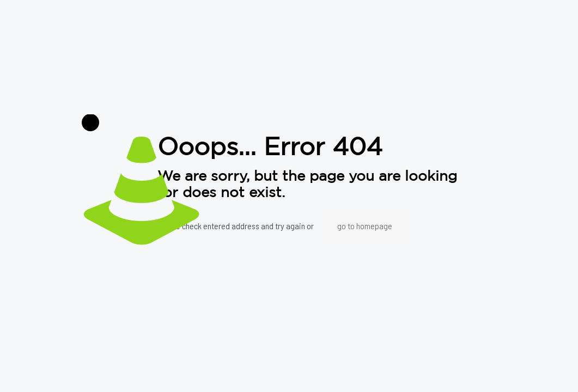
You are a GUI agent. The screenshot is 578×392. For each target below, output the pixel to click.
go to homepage (365, 226)
